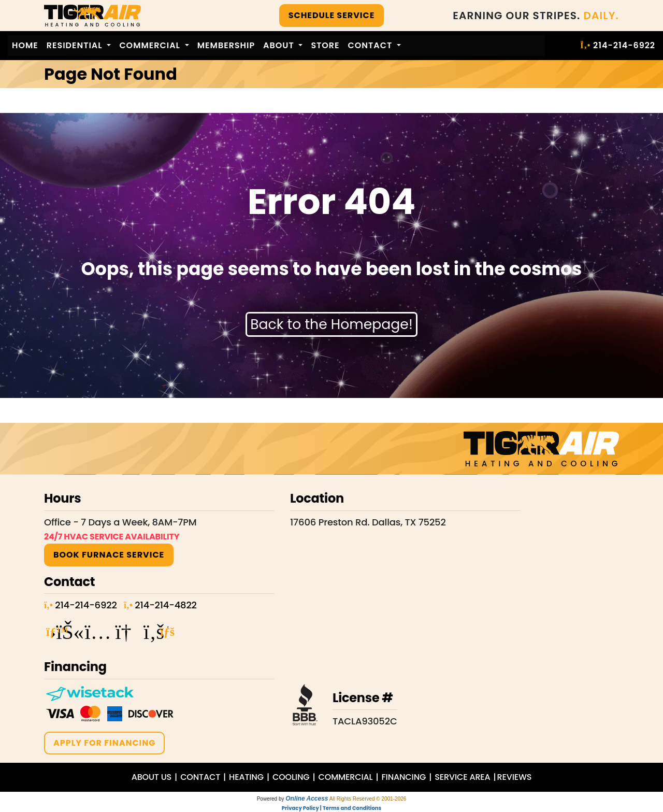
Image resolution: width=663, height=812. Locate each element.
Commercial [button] (151, 45)
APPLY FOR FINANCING (104, 743)
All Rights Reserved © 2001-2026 (368, 799)
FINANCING (403, 777)
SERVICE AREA (462, 777)
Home (25, 45)
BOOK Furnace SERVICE (109, 555)
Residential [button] (76, 45)
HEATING (246, 777)
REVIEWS (515, 777)
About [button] (280, 45)
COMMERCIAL (346, 777)
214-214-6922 (624, 45)
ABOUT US (152, 777)
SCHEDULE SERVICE (332, 15)
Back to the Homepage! (331, 324)
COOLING (291, 777)
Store (325, 45)
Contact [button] (371, 45)
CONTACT (200, 777)
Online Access (307, 799)
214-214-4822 (165, 605)
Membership (226, 45)
